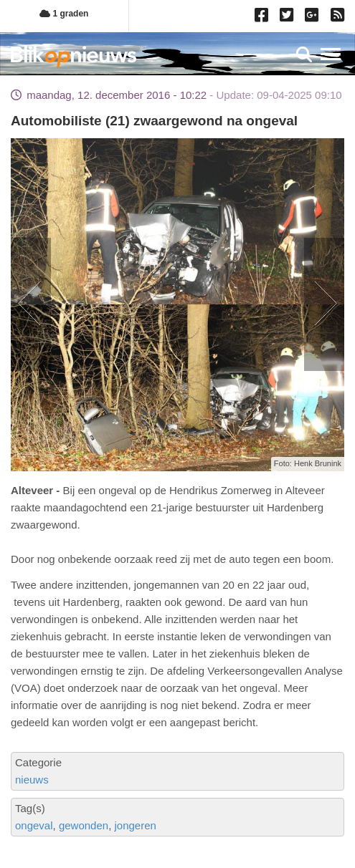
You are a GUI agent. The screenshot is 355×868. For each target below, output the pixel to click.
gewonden (84, 825)
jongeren (135, 825)
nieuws (32, 780)
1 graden (64, 14)
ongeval (34, 825)
